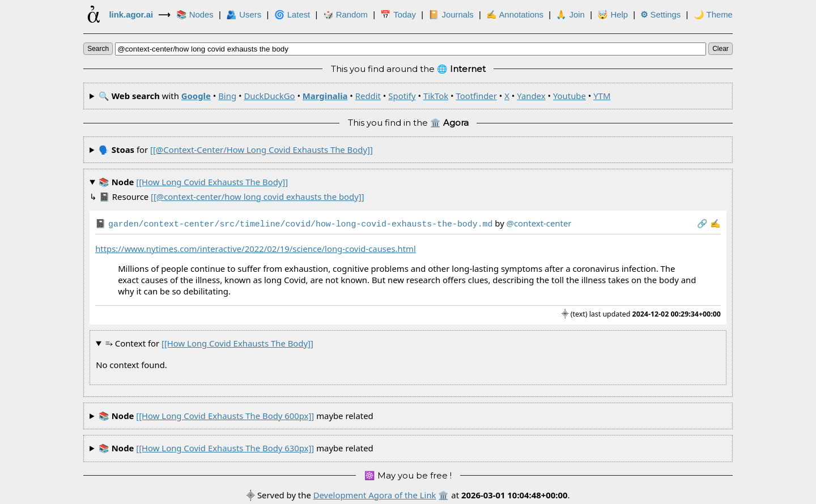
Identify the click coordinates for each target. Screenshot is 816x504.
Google (196, 96)
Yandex (531, 96)
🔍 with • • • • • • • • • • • (355, 96)
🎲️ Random (345, 15)
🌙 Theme (713, 15)
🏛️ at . (504, 494)
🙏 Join (570, 15)
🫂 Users (244, 15)
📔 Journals (451, 15)
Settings (660, 15)
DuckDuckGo (269, 96)
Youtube (569, 96)
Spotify (402, 96)
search (98, 49)
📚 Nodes (195, 15)
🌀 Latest (292, 15)
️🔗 (702, 223)
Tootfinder (476, 96)
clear (721, 49)
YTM (602, 96)
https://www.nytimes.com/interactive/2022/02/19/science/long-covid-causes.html (256, 247)
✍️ (715, 223)
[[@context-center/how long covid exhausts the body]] (262, 150)
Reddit (368, 96)
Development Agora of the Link (375, 494)
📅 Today (398, 15)
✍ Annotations (515, 15)
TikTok (436, 96)
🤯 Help (613, 15)
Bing (227, 96)
